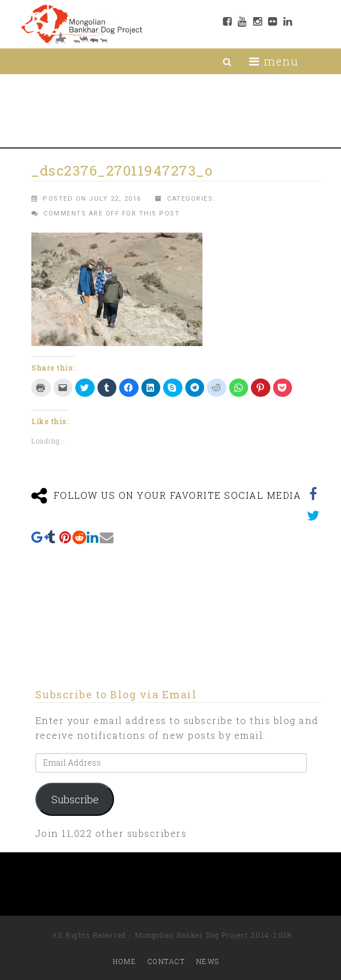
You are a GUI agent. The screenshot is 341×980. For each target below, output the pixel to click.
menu (274, 61)
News (208, 961)
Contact (167, 961)
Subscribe (75, 799)
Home (125, 961)
